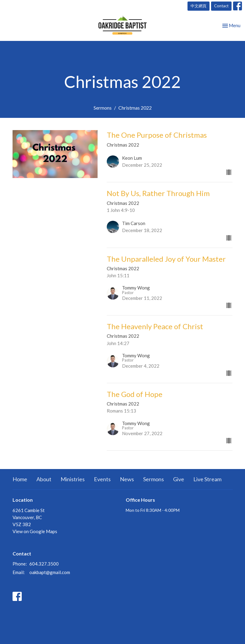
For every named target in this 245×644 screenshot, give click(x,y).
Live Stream (207, 479)
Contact (221, 6)
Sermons (103, 108)
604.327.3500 (44, 564)
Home (20, 479)
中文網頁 (199, 6)
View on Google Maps (35, 531)
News (127, 479)
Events (102, 479)
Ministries (73, 479)
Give (179, 479)
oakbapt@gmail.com (50, 572)
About (44, 479)
